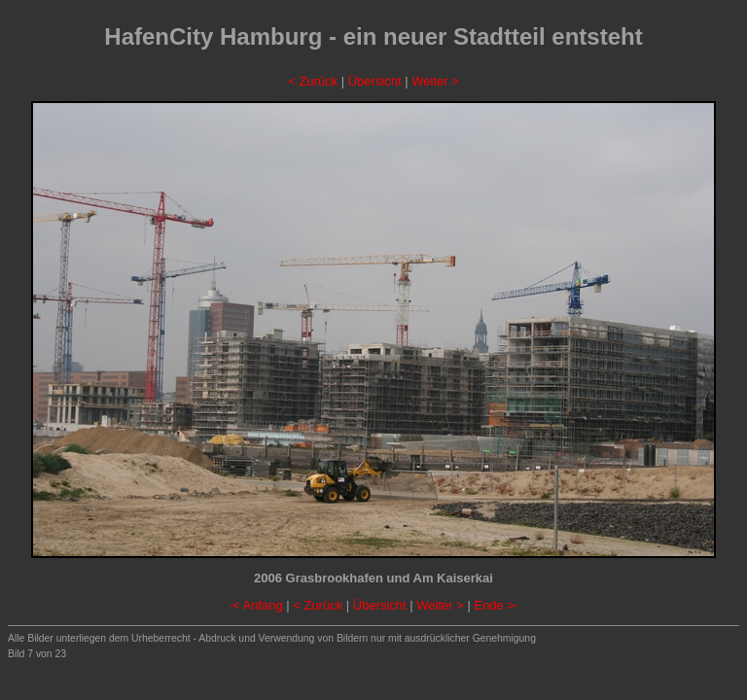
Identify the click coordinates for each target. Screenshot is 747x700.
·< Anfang (255, 605)
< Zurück (313, 81)
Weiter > (435, 81)
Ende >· (496, 605)
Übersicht (375, 81)
